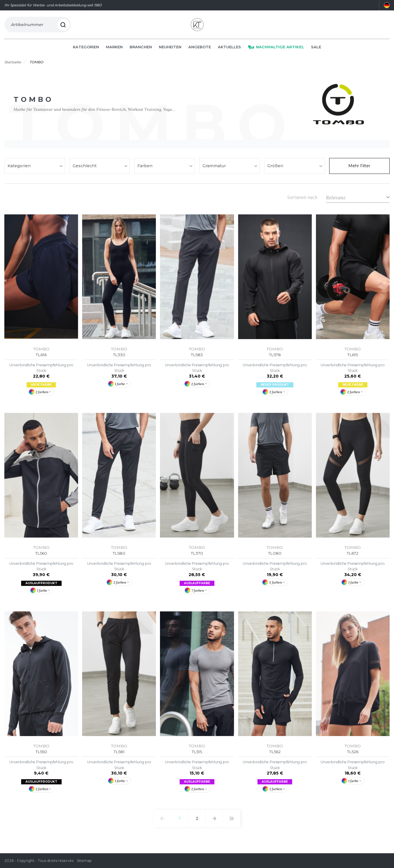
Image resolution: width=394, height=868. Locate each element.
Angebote (200, 50)
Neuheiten (170, 50)
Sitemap (84, 861)
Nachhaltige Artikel (276, 50)
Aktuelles (229, 50)
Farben (146, 169)
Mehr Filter (359, 169)
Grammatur (215, 169)
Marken (114, 50)
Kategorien (86, 50)
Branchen (141, 50)
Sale (316, 50)
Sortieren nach (302, 200)
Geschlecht (85, 169)
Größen (276, 169)
